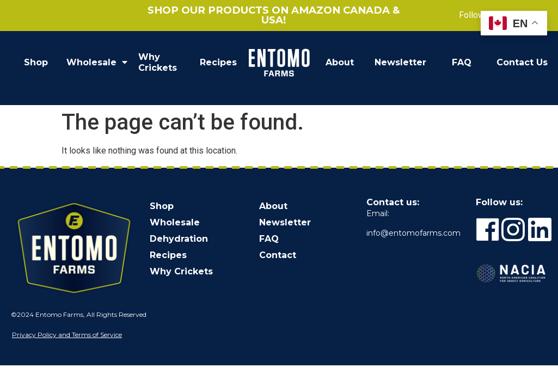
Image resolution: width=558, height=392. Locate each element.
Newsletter (400, 62)
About (340, 62)
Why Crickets (158, 62)
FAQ (462, 62)
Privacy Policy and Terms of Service (67, 335)
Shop (36, 62)
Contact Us (522, 62)
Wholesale (97, 63)
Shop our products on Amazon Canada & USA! (274, 15)
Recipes (218, 62)
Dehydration (179, 239)
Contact (278, 255)
